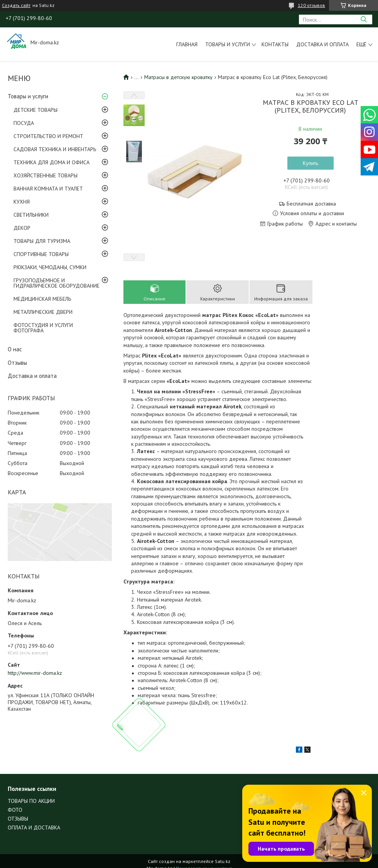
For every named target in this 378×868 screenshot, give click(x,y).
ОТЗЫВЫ (18, 819)
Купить (310, 163)
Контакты (275, 44)
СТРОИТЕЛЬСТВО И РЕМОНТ (48, 136)
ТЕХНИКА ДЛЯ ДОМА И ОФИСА (51, 162)
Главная (187, 44)
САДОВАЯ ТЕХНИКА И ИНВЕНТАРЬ (55, 149)
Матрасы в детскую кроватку (178, 77)
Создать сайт (16, 5)
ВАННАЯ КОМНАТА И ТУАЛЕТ (48, 189)
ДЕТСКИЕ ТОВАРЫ (35, 110)
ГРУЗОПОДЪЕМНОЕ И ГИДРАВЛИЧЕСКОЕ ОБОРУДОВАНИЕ (57, 283)
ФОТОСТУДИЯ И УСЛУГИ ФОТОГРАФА (43, 328)
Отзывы (17, 363)
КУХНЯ (22, 202)
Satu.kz (223, 861)
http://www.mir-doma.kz (35, 673)
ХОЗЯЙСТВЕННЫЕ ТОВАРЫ (46, 175)
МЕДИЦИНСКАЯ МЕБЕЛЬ (42, 299)
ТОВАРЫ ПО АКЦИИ (31, 801)
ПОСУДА (24, 123)
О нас (15, 349)
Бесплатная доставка (311, 204)
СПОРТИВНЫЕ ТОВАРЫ (41, 254)
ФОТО (15, 810)
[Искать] (364, 19)
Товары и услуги (228, 44)
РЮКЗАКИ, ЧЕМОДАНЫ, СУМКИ (50, 267)
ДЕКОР (22, 228)
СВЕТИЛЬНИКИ (31, 215)
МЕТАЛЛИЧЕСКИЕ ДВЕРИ (43, 312)
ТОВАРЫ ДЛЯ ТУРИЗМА (42, 241)
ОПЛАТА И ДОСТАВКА (34, 828)
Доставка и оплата (322, 44)
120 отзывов (311, 5)
